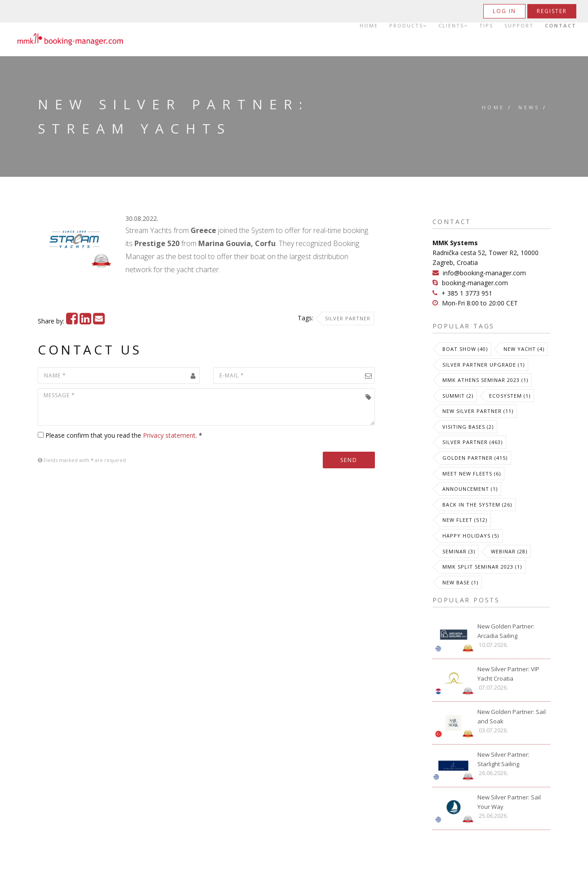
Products (408, 26)
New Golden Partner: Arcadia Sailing (506, 631)
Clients (453, 26)
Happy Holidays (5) (471, 536)
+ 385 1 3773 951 (467, 293)
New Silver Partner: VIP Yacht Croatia (508, 674)
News (529, 107)
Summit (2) (458, 396)
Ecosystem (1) (510, 396)
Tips (486, 26)
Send (349, 460)
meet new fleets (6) (472, 473)
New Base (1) (460, 582)
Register (552, 11)
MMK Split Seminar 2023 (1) (482, 567)
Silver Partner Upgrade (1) (483, 365)
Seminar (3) (459, 551)
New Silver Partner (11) (478, 411)
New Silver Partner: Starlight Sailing (503, 759)
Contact (561, 26)
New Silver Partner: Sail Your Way (509, 802)
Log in (504, 11)
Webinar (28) (509, 551)
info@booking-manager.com (484, 273)
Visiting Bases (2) (468, 427)
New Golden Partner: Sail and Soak (512, 716)
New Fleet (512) (465, 520)
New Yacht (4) (524, 349)
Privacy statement (169, 435)
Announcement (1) (470, 489)
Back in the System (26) (477, 505)
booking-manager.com (475, 283)
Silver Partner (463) (472, 442)
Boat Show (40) (465, 349)
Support (519, 26)
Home (369, 26)
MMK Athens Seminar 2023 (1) (485, 380)
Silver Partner (348, 318)
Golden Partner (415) (475, 458)
